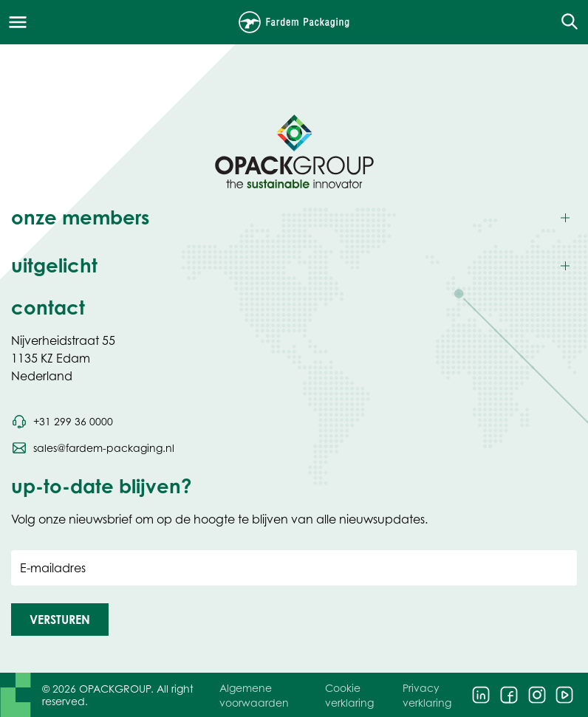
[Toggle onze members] (294, 218)
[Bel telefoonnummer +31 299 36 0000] (62, 422)
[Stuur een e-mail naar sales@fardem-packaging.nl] (93, 448)
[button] (60, 620)
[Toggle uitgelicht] (294, 266)
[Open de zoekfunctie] (565, 22)
